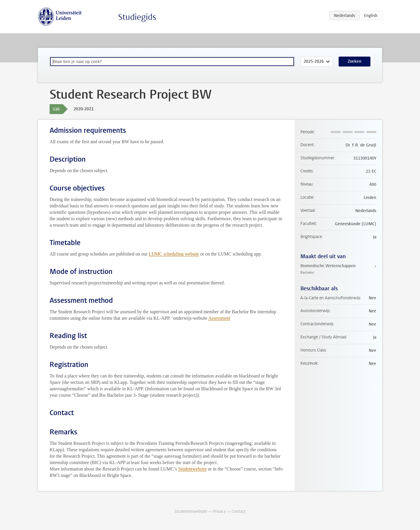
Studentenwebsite (191, 511)
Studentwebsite (192, 469)
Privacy (219, 511)
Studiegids (137, 17)
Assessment (219, 318)
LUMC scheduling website (174, 254)
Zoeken (355, 61)
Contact (239, 511)
